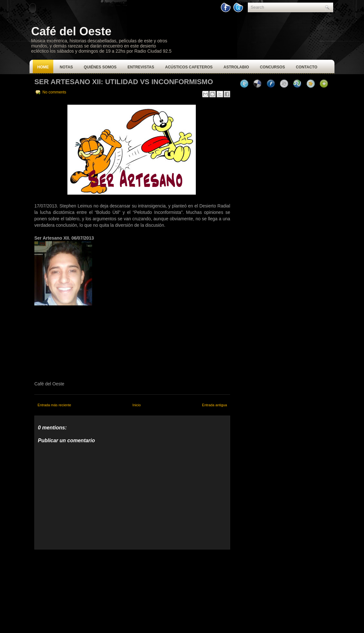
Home (43, 67)
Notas (66, 67)
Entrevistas (141, 67)
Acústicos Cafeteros (189, 67)
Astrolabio (236, 67)
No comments (54, 92)
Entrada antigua (214, 405)
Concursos (273, 67)
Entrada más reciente (54, 405)
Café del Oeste (71, 31)
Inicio (137, 405)
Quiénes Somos (100, 67)
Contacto (307, 67)
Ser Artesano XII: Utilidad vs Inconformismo (124, 82)
